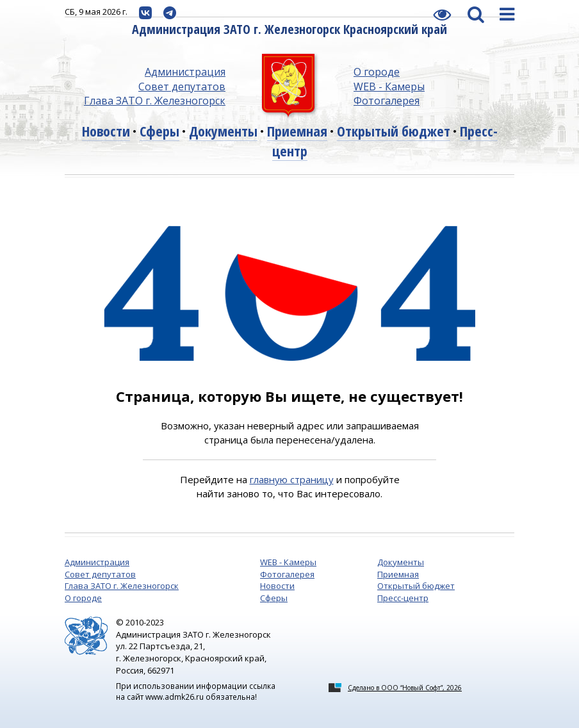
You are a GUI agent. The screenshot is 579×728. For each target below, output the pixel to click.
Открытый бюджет (394, 131)
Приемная (297, 131)
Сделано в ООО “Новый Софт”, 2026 (405, 688)
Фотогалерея (387, 101)
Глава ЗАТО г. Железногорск (155, 101)
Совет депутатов (182, 87)
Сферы (159, 131)
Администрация (185, 72)
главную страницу (292, 479)
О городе (377, 72)
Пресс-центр (403, 598)
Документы (223, 131)
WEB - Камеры (389, 87)
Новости (106, 131)
